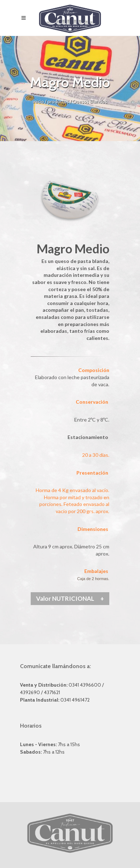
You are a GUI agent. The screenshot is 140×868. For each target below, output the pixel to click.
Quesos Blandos (90, 102)
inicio (39, 102)
